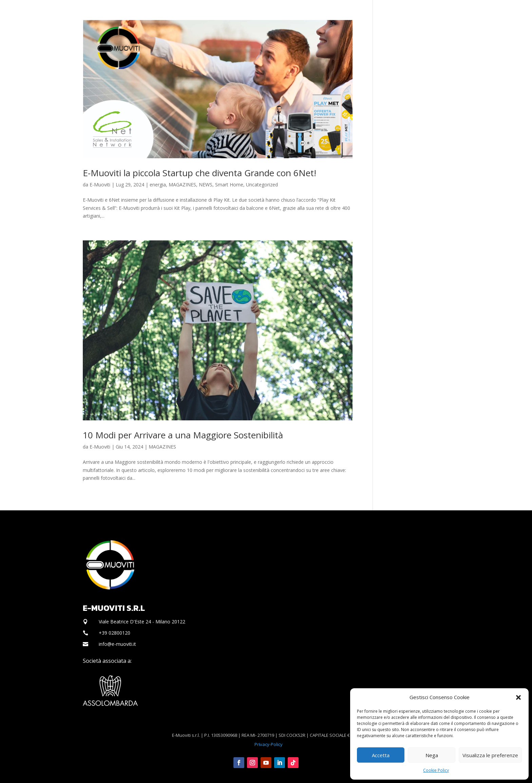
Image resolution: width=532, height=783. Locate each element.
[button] (518, 697)
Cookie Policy (436, 770)
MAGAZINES (182, 185)
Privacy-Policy (269, 744)
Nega (432, 755)
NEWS (206, 185)
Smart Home (229, 185)
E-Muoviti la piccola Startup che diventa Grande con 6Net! (199, 173)
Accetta (381, 755)
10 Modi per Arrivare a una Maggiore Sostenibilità (183, 435)
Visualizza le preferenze (490, 755)
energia (158, 185)
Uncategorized (262, 185)
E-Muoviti (100, 185)
